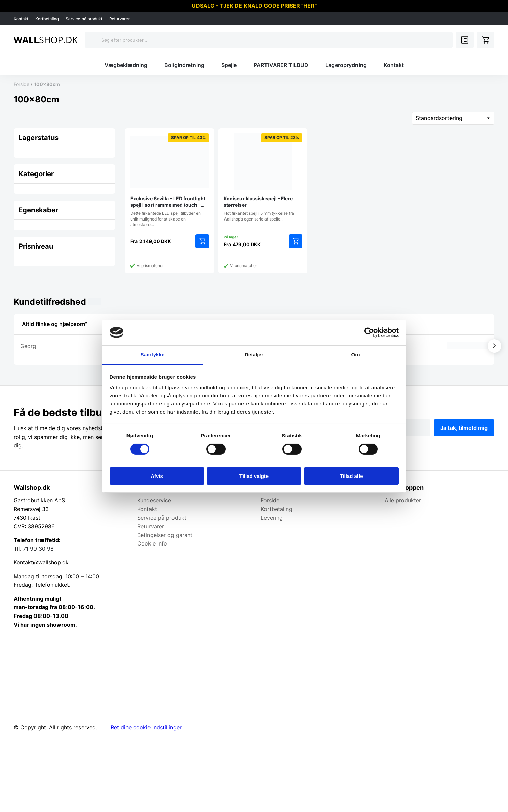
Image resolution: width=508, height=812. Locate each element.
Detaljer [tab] (254, 355)
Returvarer (120, 19)
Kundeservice (154, 500)
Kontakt (21, 19)
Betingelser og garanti (166, 535)
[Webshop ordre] (453, 118)
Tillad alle (351, 476)
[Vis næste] (494, 346)
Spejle (229, 65)
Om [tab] (355, 355)
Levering (272, 518)
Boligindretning (184, 65)
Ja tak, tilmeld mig (464, 428)
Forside (21, 84)
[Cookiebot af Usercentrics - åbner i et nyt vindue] (369, 332)
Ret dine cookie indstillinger (146, 727)
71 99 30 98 (38, 549)
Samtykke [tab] (153, 355)
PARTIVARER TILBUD (281, 65)
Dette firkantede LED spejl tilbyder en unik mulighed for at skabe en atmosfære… (170, 180)
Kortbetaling (47, 19)
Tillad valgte (254, 476)
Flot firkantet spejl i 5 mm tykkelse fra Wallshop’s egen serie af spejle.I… (263, 177)
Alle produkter (403, 500)
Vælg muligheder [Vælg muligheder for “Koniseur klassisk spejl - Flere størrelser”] (296, 241)
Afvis (157, 476)
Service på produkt (84, 19)
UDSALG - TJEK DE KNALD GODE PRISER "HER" (254, 6)
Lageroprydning (346, 65)
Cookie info (152, 543)
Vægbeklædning (126, 65)
